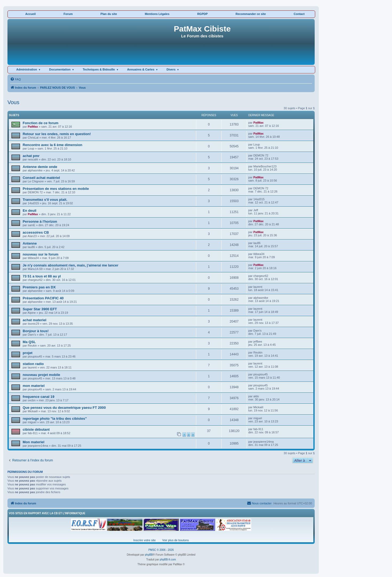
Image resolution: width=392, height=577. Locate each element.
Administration (27, 69)
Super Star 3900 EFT (40, 309)
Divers (171, 69)
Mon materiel (33, 442)
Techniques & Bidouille (99, 69)
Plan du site (109, 14)
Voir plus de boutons (175, 540)
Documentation (60, 69)
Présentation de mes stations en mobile (56, 189)
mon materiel (34, 386)
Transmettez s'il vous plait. (45, 200)
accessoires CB (36, 232)
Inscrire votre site (145, 540)
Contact (299, 14)
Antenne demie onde (40, 167)
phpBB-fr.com (168, 560)
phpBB (149, 555)
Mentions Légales (157, 14)
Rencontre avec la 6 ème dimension (53, 145)
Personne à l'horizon (40, 221)
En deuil (29, 211)
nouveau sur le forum (41, 254)
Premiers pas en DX (39, 287)
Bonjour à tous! (36, 331)
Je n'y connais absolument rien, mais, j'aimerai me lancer (71, 265)
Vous (13, 102)
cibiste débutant (36, 429)
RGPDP (203, 14)
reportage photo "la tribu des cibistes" (55, 419)
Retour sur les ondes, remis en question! (57, 134)
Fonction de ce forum (41, 123)
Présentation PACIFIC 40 (43, 298)
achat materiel (35, 320)
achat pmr (31, 156)
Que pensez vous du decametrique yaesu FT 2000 (64, 408)
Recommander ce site (251, 14)
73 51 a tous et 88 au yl (42, 276)
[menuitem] (15, 79)
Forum (68, 14)
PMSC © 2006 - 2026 (161, 550)
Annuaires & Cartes (141, 69)
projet (28, 353)
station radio (33, 364)
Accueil (31, 14)
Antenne (30, 243)
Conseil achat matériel (41, 178)
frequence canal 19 (39, 397)
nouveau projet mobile (41, 375)
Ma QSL (29, 342)
